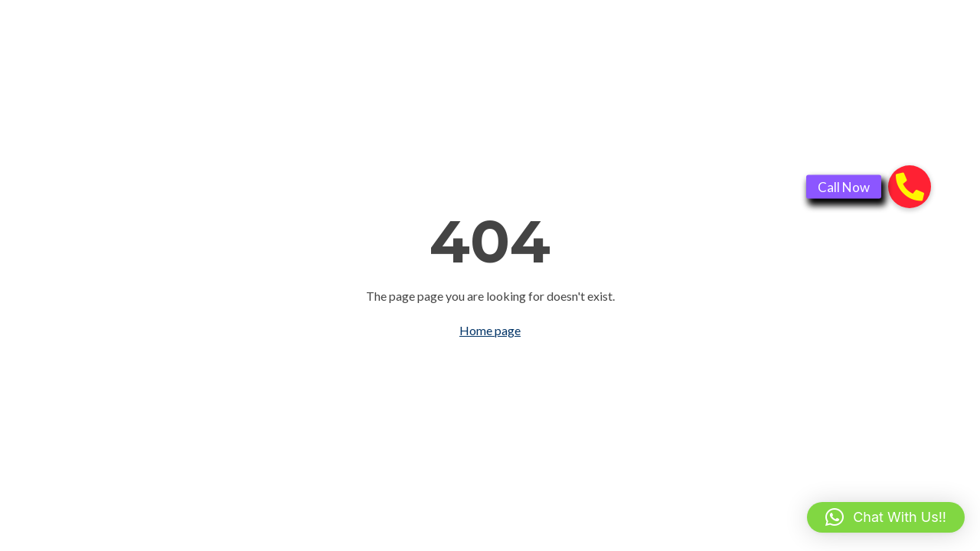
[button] (886, 517)
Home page (490, 330)
